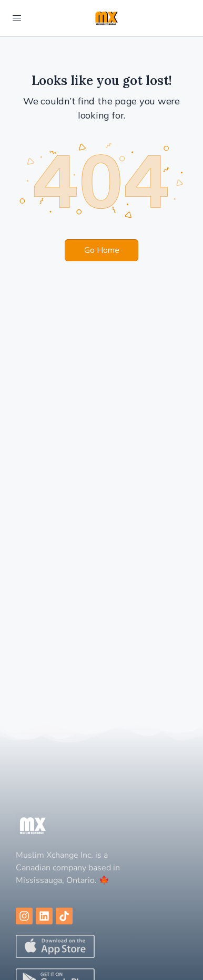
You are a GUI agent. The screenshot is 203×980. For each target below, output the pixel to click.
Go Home (102, 250)
